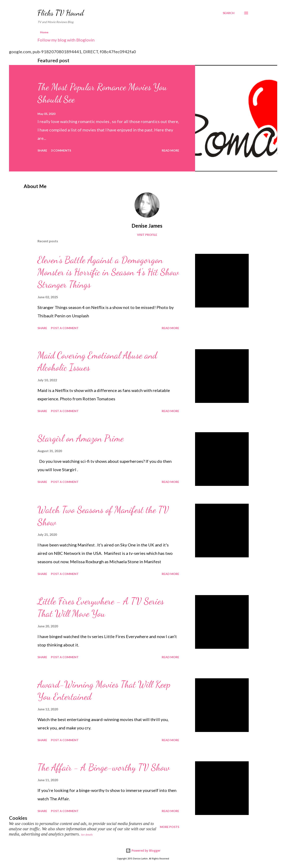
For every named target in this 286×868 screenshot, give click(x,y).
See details (87, 835)
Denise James (147, 226)
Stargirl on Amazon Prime (81, 438)
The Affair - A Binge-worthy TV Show (104, 767)
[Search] (229, 13)
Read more (170, 150)
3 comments (61, 150)
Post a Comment (65, 328)
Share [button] (42, 150)
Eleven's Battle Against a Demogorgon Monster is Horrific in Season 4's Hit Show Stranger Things (108, 272)
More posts (170, 827)
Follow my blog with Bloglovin (66, 40)
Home (44, 32)
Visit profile (147, 235)
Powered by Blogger (143, 850)
